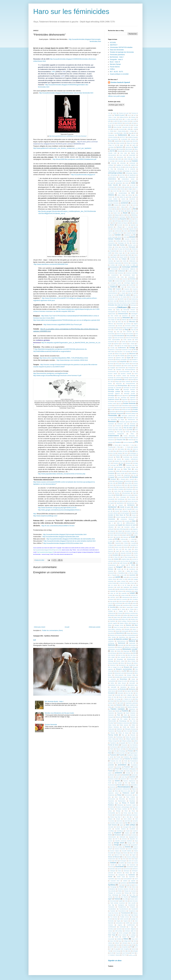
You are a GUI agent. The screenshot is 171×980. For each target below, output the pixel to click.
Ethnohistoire (111, 386)
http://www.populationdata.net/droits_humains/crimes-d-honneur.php (62, 474)
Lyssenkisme (126, 605)
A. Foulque (131, 131)
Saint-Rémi (127, 821)
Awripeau (116, 205)
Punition (128, 771)
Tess (135, 889)
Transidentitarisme (124, 909)
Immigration (125, 511)
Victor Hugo (112, 935)
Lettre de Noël (114, 593)
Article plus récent (39, 627)
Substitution (132, 875)
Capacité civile (132, 229)
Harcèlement (119, 485)
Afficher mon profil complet (116, 96)
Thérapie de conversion (130, 891)
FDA (111, 409)
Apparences (135, 181)
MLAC (120, 671)
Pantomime (111, 713)
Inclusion (111, 517)
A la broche (121, 129)
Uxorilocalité (123, 927)
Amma (127, 161)
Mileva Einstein (132, 661)
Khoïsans (111, 569)
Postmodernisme (133, 747)
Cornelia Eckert (119, 281)
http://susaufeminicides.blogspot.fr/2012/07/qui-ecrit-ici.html (47, 550)
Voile (135, 941)
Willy (137, 945)
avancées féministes (113, 203)
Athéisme (111, 195)
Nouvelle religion (131, 697)
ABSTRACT (114, 45)
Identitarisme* (112, 507)
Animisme (111, 167)
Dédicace (122, 307)
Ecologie (132, 348)
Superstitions (111, 879)
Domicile (120, 326)
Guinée (119, 475)
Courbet (131, 285)
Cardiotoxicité (118, 231)
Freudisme (118, 442)
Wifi (132, 945)
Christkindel (113, 251)
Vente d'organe (112, 933)
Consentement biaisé (129, 275)
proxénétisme (122, 765)
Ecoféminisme (122, 348)
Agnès (134, 145)
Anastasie (135, 161)
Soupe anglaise (122, 865)
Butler (127, 225)
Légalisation (126, 587)
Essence (127, 380)
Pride (115, 751)
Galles (128, 449)
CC (134, 235)
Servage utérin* (131, 843)
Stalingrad (113, 871)
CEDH (125, 237)
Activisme (133, 139)
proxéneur (119, 767)
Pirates (134, 733)
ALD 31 (112, 151)
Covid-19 (114, 287)
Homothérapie (121, 499)
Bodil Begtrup (118, 221)
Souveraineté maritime (132, 867)
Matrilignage (111, 643)
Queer (117, 777)
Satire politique (131, 825)
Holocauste (133, 497)
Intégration (135, 529)
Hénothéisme (129, 489)
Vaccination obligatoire (130, 929)
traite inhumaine (134, 901)
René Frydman (131, 797)
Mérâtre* (121, 653)
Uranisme (110, 925)
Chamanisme (111, 243)
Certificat (118, 241)
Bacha (125, 209)
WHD (122, 945)
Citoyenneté (122, 255)
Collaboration (132, 261)
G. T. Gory (131, 445)
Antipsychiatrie (132, 177)
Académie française (133, 137)
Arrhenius (122, 189)
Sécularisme (118, 835)
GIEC (109, 463)
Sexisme (128, 847)
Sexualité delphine (127, 851)
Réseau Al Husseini (128, 803)
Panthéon (133, 711)
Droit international (119, 336)
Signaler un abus (115, 961)
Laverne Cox (132, 581)
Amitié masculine (119, 161)
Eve (120, 404)
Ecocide (112, 348)
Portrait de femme (113, 745)
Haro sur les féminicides (71, 11)
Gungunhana (127, 475)
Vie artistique (132, 935)
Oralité (121, 703)
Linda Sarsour (122, 601)
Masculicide (111, 633)
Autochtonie (132, 199)
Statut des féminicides (117, 50)
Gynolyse (135, 477)
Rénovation (122, 799)
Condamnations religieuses (128, 269)
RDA (126, 783)
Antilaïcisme (122, 177)
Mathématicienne (121, 641)
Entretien (110, 370)
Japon (117, 551)
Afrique (112, 143)
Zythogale (135, 951)
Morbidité (117, 677)
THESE (134, 893)
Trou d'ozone (114, 917)
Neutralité (120, 691)
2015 (125, 125)
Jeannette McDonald (126, 553)
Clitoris (116, 259)
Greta (119, 469)
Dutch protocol (132, 342)
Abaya (130, 133)
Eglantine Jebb (120, 358)
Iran (130, 535)
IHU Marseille (128, 509)
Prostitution (126, 757)
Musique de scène (122, 681)
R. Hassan (131, 779)
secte (134, 833)
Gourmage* (113, 465)
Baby (116, 209)
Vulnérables (111, 945)
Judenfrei (115, 563)
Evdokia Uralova (112, 404)
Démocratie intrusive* (129, 310)
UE (131, 921)
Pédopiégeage (123, 721)
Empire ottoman (125, 364)
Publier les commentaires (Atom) (52, 630)
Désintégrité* (134, 314)
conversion (125, 279)
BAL (130, 209)
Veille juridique (119, 931)
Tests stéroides (112, 891)
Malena (117, 619)
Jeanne (116, 553)
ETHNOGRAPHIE (130, 384)
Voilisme (110, 943)
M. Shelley (130, 611)
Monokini (110, 677)
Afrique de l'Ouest (131, 143)
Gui (128, 473)
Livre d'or (110, 603)
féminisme (112, 422)
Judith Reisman (123, 563)
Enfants (136, 366)
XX (131, 947)
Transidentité (134, 909)
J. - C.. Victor (131, 539)
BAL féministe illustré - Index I (54, 702)
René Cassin (119, 797)
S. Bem (127, 817)
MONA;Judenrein (119, 675)
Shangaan (118, 853)
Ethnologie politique (130, 392)
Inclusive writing (132, 517)
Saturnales (111, 827)
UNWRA (128, 923)
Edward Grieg (118, 354)
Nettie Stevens (112, 691)
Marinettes (127, 629)
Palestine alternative (133, 707)
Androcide (114, 163)
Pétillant (134, 723)
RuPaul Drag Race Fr (116, 817)
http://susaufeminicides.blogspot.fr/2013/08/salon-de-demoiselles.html (71, 539)
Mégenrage (126, 651)
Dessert (133, 316)
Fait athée (128, 408)
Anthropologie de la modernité (126, 169)
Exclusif (110, 406)
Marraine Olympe (115, 64)
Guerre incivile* (121, 473)
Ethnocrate (119, 384)
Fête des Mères (128, 428)
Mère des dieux (132, 655)
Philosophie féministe (130, 729)
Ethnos (127, 396)
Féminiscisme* (131, 420)
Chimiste (123, 247)
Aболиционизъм (112, 207)
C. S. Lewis (128, 227)
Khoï (134, 567)
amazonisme (120, 157)
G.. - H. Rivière (127, 447)
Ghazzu (130, 461)
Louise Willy (127, 603)
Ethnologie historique (129, 389)
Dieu (125, 322)
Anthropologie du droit (114, 171)
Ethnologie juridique (114, 391)
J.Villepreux (111, 545)
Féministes (133, 424)
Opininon (110, 703)
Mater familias (112, 637)
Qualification (111, 775)
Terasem (122, 887)
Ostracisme (120, 705)
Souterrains (132, 865)
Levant (132, 593)
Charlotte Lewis (132, 245)
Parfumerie (111, 715)
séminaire (124, 839)
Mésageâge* (120, 659)
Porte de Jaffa (132, 743)
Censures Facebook (130, 239)
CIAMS (129, 251)
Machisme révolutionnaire (131, 613)
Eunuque (119, 401)
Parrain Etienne (115, 67)
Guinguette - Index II (116, 60)
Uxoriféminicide (131, 925)
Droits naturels (128, 340)
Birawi (131, 219)
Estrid (132, 380)
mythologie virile (134, 681)
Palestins (110, 711)
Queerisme (132, 777)
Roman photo (127, 813)
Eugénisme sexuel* (114, 399)
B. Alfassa (122, 207)
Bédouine (133, 213)
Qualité (118, 775)
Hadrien (136, 481)
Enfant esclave (128, 366)
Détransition (126, 318)
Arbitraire (124, 185)
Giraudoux (116, 463)
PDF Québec (124, 719)
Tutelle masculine (124, 919)
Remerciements (128, 795)
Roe (119, 813)
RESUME (110, 807)
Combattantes (134, 263)
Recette (120, 785)
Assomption (111, 193)
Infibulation (111, 527)
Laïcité (117, 577)
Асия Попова (126, 953)
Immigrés (133, 511)
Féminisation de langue (117, 420)
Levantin (110, 595)
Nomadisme (112, 693)
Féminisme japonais (125, 422)
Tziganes (125, 921)
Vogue (120, 941)
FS (136, 442)
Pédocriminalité (112, 721)
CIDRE (110, 253)
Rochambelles (112, 813)
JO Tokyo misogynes (128, 557)
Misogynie (127, 667)
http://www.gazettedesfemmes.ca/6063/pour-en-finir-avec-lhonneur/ (68, 136)
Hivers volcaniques (121, 497)
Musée (133, 679)
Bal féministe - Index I (117, 57)
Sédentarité (122, 837)
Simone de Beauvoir (114, 857)
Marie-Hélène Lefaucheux (115, 629)
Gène (126, 453)
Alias (135, 151)
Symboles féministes (113, 883)
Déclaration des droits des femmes (118, 305)
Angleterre (133, 165)
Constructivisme (112, 277)
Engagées (113, 368)
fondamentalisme (113, 436)
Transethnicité (132, 905)
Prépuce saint (119, 749)
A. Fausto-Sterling (121, 131)
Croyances (127, 289)
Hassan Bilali (113, 487)
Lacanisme (132, 575)
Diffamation (132, 322)
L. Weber (127, 571)
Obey (136, 699)
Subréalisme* (111, 875)
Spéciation (113, 869)
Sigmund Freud (118, 855)
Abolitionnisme (122, 135)
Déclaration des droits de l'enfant (127, 301)
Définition (133, 308)
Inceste (134, 515)
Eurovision (133, 401)
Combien (113, 265)
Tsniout (134, 917)
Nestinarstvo (132, 689)
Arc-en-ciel (133, 185)
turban (116, 919)
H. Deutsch (131, 479)
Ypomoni (134, 949)
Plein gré (124, 735)
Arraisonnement (114, 189)
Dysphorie (116, 344)
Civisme (136, 255)
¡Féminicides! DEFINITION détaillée (121, 47)
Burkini (112, 225)
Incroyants (127, 521)
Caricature (133, 231)
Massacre (135, 633)
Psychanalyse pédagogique (129, 769)
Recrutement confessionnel (122, 789)
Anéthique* (111, 165)
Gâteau (115, 451)
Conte (122, 277)
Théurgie (124, 895)
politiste (136, 741)
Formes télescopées (129, 436)
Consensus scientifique (132, 273)
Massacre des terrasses (116, 635)
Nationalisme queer (133, 685)
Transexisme (111, 907)
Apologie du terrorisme (123, 181)
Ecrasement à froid (126, 350)
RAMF (110, 783)
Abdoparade (111, 135)
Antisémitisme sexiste (128, 179)
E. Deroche (124, 344)
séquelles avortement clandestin (124, 841)
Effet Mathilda (121, 356)
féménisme (113, 411)
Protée (126, 761)
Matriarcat (132, 641)
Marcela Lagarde (113, 623)
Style (134, 873)
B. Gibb (130, 207)
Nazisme (133, 687)
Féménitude (121, 411)
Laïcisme (110, 577)
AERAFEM (135, 141)
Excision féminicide (51, 725)
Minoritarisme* (122, 665)
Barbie (122, 211)
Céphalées (111, 241)
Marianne (129, 625)
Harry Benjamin (134, 485)
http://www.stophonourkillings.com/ (45, 516)
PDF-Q (133, 719)
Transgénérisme (122, 907)
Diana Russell (132, 320)
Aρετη (134, 205)
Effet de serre (112, 356)
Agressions (119, 147)
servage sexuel (119, 843)
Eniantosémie (122, 368)
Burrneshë (120, 225)
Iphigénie (124, 535)
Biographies (123, 219)
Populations (113, 743)
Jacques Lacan (118, 547)
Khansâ (128, 567)
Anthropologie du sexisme (129, 171)
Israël (133, 537)
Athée (133, 193)
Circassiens (133, 253)
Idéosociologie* (119, 509)
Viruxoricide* (111, 939)
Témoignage (113, 887)
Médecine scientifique (130, 647)
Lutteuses (118, 605)
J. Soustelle (133, 543)
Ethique (117, 382)
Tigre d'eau (132, 895)
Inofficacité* (111, 529)
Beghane (110, 215)
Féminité (110, 426)
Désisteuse (125, 316)
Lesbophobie (129, 591)
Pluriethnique (119, 737)
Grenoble (111, 469)
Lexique (117, 595)
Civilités (130, 255)
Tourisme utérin (134, 899)
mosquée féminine (127, 677)
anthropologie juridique (115, 173)
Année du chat (119, 167)
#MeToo (120, 119)
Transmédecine (122, 911)
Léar (134, 585)
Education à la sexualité (124, 352)
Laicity (125, 577)
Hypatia (112, 503)
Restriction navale (131, 805)
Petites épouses (124, 725)
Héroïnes (117, 493)
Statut (119, 871)
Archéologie (111, 187)
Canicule (124, 229)
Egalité (129, 356)
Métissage (111, 661)
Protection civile (118, 759)
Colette (124, 261)
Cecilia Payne (112, 237)
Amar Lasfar (123, 155)
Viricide (116, 937)
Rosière (125, 815)
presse (127, 749)
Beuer (128, 215)
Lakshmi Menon (112, 579)
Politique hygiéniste (131, 739)
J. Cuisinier (124, 541)
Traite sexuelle (132, 903)
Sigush (134, 855)
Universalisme (119, 923)
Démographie (112, 312)
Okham (118, 701)
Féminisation (120, 418)
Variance (110, 931)
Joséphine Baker (125, 559)
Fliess (132, 434)
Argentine (127, 187)
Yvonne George (116, 951)
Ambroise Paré (131, 157)
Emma (117, 364)
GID (135, 461)
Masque (128, 633)
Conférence (111, 271)
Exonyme (134, 406)
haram (112, 485)
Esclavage (133, 376)
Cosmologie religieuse (130, 283)
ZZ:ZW (112, 953)
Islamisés (118, 537)
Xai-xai (118, 947)
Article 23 (124, 191)
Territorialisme (112, 889)
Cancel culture (116, 229)
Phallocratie (111, 729)
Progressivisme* (134, 753)
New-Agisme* (128, 691)
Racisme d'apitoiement (129, 781)
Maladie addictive (127, 617)
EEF (126, 354)
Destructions (111, 318)
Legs (116, 589)
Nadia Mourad (122, 683)
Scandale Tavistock (120, 829)
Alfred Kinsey (128, 151)
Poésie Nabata (112, 739)
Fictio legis (120, 432)
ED (135, 350)
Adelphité (117, 141)
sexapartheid (125, 845)
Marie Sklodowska (131, 627)
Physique (119, 731)
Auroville (134, 197)
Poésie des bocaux (131, 737)
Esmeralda (119, 379)
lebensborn (111, 587)
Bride (114, 223)
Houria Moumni (132, 499)
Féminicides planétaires (117, 55)
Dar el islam (132, 297)
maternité (111, 639)
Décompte (133, 305)
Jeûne (122, 555)
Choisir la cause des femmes (122, 249)
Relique (119, 795)
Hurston (110, 501)
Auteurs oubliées (113, 199)
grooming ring (132, 471)
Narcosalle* (132, 683)
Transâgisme (121, 905)
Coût (137, 285)
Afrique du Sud (112, 145)
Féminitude (118, 426)
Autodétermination (113, 201)
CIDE (134, 251)
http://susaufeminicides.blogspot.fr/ (83, 175)
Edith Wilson (111, 352)
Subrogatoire (122, 875)
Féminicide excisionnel (117, 413)
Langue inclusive (121, 581)
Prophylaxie (113, 755)
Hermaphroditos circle (130, 491)
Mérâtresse (128, 653)
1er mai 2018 (117, 125)
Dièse (119, 322)
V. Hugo (131, 927)
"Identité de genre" (120, 115)
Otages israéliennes (131, 705)
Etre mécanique (122, 398)
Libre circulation (134, 599)
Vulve (118, 945)
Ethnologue (111, 395)
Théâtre (120, 891)
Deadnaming (135, 299)
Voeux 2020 (135, 939)
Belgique (117, 215)
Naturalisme (123, 687)
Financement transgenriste (116, 434)
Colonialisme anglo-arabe (115, 263)
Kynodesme (132, 569)
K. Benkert (122, 565)
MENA (134, 651)
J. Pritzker (126, 543)
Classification (113, 257)
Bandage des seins (113, 211)
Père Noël (133, 721)
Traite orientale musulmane (118, 903)
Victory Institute (122, 935)
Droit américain (127, 332)
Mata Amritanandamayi (130, 635)
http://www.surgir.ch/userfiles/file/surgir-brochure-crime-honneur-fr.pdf (57, 375)
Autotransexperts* (126, 201)
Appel (112, 183)
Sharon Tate (133, 853)
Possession (124, 745)
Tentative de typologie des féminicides (122, 52)
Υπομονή (118, 953)
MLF (125, 671)
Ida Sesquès (119, 505)
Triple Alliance (125, 915)
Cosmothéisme (112, 285)
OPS (116, 703)
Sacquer (118, 819)
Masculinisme (120, 633)
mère (134, 653)
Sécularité (126, 835)
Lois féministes (119, 603)
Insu (129, 529)
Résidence (111, 805)
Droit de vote (120, 334)
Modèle (131, 671)
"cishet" (114, 113)
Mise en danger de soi (114, 667)
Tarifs (131, 885)
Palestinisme (132, 709)
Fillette (134, 432)
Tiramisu (110, 897)
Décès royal (113, 301)
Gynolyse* (113, 479)
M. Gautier (128, 607)
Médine (112, 651)
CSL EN (117, 291)
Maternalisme (132, 637)
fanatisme (135, 407)
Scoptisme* (118, 833)
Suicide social (121, 877)
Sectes (110, 835)
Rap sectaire (118, 783)
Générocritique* (116, 455)
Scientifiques (120, 831)
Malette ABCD (125, 619)
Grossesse (111, 473)
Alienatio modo (112, 153)
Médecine (120, 647)
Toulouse (117, 899)
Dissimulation (120, 324)
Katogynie (111, 567)
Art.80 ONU (116, 191)
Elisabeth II (135, 360)
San (126, 823)
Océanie (112, 701)
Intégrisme (113, 531)
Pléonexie (133, 735)
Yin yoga (116, 949)
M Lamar (134, 605)
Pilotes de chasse (123, 733)
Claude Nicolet (123, 257)
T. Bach (120, 885)
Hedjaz (131, 487)
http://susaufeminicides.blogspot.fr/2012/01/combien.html (63, 543)
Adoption (128, 141)
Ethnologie (133, 386)
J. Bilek (117, 541)
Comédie (120, 265)
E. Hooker (132, 344)
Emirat (112, 364)
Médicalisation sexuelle (114, 649)
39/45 (110, 127)
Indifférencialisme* (130, 523)
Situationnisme (112, 859)
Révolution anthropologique (123, 807)
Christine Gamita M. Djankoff (120, 82)
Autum (134, 201)
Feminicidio (111, 418)
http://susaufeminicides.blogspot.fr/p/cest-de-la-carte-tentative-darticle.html (70, 541)
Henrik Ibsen (117, 491)
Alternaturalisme (112, 155)
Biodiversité (115, 219)
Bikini (129, 217)
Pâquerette (120, 713)
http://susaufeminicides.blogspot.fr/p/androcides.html (61, 537)
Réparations (111, 801)
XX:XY (136, 947)
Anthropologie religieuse (132, 173)
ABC (135, 133)
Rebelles (133, 783)
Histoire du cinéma (127, 495)
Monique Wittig (131, 675)
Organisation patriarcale (132, 703)
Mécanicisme (111, 647)
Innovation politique (130, 527)
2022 (135, 125)
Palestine (122, 707)
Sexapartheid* (134, 845)
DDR (128, 299)
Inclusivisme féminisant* (128, 519)
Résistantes (120, 805)
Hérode (110, 493)
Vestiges (133, 933)
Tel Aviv (136, 885)
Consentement (115, 275)
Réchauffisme (134, 785)
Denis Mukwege (122, 312)
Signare (127, 855)
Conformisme (111, 273)
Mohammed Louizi (119, 673)
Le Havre (132, 583)
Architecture (119, 187)
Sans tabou (133, 823)
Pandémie (125, 711)
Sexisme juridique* (133, 849)
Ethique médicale (126, 382)
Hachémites (129, 481)
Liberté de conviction (122, 599)
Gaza (131, 451)
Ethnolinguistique (122, 386)
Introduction (129, 533)
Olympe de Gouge (127, 701)
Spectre (119, 869)
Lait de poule (132, 577)
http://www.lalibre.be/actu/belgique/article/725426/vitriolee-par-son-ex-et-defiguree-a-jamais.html (67, 320)
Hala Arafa (113, 483)
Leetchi (118, 587)
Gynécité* (127, 477)
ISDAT (112, 537)
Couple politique (122, 285)
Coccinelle (133, 259)
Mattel (127, 645)
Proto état (119, 763)
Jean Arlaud (125, 551)
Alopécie (133, 153)
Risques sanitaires (122, 809)
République (132, 801)
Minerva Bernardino (113, 663)
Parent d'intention (131, 713)
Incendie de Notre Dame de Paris (119, 515)
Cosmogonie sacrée (115, 283)
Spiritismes (135, 869)
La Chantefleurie (121, 573)
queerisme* (123, 779)
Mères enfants (132, 657)
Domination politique (130, 326)
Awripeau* (124, 205)
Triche (117, 915)
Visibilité (119, 939)
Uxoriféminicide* (112, 927)
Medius (119, 651)
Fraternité (131, 440)
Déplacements (112, 314)
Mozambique (123, 679)
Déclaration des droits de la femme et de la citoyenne (122, 303)
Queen (112, 777)
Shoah (110, 855)
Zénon (124, 951)
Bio (109, 219)
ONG (135, 701)
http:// (55, 159)
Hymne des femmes (133, 501)
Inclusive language (121, 517)
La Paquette (113, 575)
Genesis (124, 455)
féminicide (135, 411)
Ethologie (133, 395)
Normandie (118, 695)
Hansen (136, 483)
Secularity (133, 835)
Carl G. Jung (111, 233)
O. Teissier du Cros (128, 699)
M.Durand (120, 613)
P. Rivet (116, 707)
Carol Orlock (120, 233)
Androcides (123, 163)
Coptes (110, 281)
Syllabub (125, 881)
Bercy (123, 215)
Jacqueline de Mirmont (122, 545)
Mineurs (136, 663)
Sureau (119, 879)
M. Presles (131, 609)
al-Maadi (121, 149)
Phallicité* (133, 727)
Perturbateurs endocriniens (123, 723)
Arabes (133, 183)
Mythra (112, 683)
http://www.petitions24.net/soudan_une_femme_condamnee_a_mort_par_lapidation (62, 148)
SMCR (116, 861)
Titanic (117, 897)
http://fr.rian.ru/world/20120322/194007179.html (58, 526)
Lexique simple (125, 595)
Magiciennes (133, 615)
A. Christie (111, 131)
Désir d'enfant (114, 316)
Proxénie (135, 767)
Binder (134, 217)
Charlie (134, 243)
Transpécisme (132, 911)
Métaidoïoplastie (131, 659)
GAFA (116, 449)
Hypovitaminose (131, 503)
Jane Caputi (128, 549)
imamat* (117, 511)
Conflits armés (132, 271)
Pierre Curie (127, 731)
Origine (112, 705)
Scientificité (132, 829)
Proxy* (117, 769)
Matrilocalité (132, 643)
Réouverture (132, 799)
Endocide (110, 366)
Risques (112, 809)
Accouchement (114, 139)
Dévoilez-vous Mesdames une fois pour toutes (59, 713)
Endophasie (118, 366)
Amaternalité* (132, 155)
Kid (125, 569)
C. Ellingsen (119, 227)
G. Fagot (123, 445)
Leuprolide (124, 593)
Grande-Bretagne (118, 467)
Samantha (135, 821)
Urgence (120, 925)
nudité (110, 699)
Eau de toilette (134, 346)
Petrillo (124, 727)
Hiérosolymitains (126, 493)
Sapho (121, 825)
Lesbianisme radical (133, 589)
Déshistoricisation (123, 314)
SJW (119, 859)
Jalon (131, 547)
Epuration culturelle (126, 374)
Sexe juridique (119, 847)
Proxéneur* (127, 767)
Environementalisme (130, 370)
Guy (135, 475)
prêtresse (133, 749)
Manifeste (113, 621)
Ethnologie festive (114, 389)
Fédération (117, 409)
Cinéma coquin (118, 253)
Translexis (113, 911)
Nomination (121, 693)
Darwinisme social (113, 299)
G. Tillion (118, 447)
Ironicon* (135, 535)
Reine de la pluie (126, 791)
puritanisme (118, 773)
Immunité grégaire (125, 513)
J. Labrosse (123, 539)
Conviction (133, 279)
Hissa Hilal (111, 495)
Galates (122, 449)
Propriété (122, 755)
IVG (116, 539)
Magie (110, 617)
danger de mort (112, 295)
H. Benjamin (122, 479)
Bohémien (126, 221)
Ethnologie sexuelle (129, 394)
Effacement (132, 354)
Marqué (118, 631)
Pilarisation (135, 731)
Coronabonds (129, 281)
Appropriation (119, 183)
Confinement (121, 271)
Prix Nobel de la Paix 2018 (121, 753)
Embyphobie (123, 362)
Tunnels (110, 919)
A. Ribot (124, 133)
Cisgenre (115, 255)
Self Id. (117, 839)
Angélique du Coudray (122, 165)
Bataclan (129, 211)
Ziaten (129, 951)
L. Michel (119, 571)
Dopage (118, 328)
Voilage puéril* (127, 941)
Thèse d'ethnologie (113, 895)
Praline (112, 749)
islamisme (126, 537)
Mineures (129, 663)
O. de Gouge (117, 699)
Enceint (134, 364)
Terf (128, 887)
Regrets (110, 791)
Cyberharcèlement (113, 293)
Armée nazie (135, 187)
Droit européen (129, 334)
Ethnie (134, 382)
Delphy (118, 310)
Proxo (111, 769)
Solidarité (113, 863)
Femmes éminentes (130, 426)
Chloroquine (132, 247)
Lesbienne (120, 591)
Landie (129, 579)
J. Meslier (132, 541)
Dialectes (124, 320)
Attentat (130, 195)
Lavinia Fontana (112, 583)
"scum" (129, 115)
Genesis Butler (132, 455)
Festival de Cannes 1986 (115, 428)
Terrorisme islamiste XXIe (124, 889)
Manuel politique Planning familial (127, 621)
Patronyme (133, 717)
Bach (120, 209)
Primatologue (122, 751)
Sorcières (129, 863)
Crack (122, 287)
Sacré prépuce (128, 819)
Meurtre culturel (120, 661)
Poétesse (121, 739)
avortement (124, 203)
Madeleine (112, 615)
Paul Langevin (112, 719)
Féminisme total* (122, 424)
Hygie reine (117, 501)
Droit (118, 332)
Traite (126, 901)
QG (135, 773)
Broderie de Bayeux (122, 223)
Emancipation (113, 362)
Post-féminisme (114, 747)
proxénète (111, 765)
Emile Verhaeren (133, 362)
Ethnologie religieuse (114, 394)
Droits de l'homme (119, 338)
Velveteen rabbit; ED (130, 931)
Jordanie (116, 559)
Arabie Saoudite (113, 185)
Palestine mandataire (118, 709)
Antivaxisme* (111, 181)
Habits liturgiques (119, 481)
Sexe (111, 847)
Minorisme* (113, 665)
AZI (130, 205)
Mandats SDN (134, 619)
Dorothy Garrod (126, 328)
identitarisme (131, 505)
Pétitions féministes (113, 727)
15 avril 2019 (111, 123)
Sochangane (123, 861)
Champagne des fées (123, 243)
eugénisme (133, 398)
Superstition (132, 877)
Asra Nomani (132, 191)
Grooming (124, 471)
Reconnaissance (124, 787)
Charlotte (122, 245)
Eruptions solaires (121, 376)
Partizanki (133, 715)
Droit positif (130, 336)
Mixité (115, 671)
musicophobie (112, 681)
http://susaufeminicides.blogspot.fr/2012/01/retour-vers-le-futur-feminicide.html (66, 93)
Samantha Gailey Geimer (116, 823)
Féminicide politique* (131, 413)
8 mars (114, 129)
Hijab (134, 493)
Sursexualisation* (128, 879)
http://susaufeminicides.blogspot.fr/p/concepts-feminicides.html (64, 534)
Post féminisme (134, 745)
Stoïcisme (119, 873)
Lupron (134, 603)
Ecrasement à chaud (114, 350)
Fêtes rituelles (119, 430)
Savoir (110, 829)
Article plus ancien (95, 627)
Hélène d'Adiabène (119, 489)
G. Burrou (116, 445)
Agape (121, 145)
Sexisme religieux (115, 851)
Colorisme (126, 263)
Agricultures (128, 147)
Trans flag (111, 905)
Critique (110, 289)
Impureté (134, 513)
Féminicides (113, 415)
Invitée (136, 533)
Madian (119, 615)
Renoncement (112, 799)
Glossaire (128, 463)
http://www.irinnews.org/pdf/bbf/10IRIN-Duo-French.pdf (62, 325)
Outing (110, 707)
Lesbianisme (122, 589)
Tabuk (126, 885)
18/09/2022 (120, 123)
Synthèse (112, 885)
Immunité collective (113, 513)
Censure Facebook (114, 239)
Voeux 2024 (113, 941)
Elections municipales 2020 (122, 360)
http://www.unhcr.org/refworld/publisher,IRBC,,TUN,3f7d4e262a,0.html (64, 358)
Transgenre (132, 907)
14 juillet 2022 (116, 121)
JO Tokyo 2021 (117, 557)
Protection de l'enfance (131, 759)
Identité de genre (125, 507)
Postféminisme (123, 747)
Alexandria (120, 151)
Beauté (125, 213)
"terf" (135, 115)
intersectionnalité (120, 533)
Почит (133, 953)
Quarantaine (126, 775)
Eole (134, 372)
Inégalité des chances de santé (127, 525)
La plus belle (123, 575)
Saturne (118, 827)
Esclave (112, 380)
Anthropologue (114, 175)
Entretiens (119, 370)
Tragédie (120, 901)
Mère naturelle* (122, 657)
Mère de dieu (122, 655)
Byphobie (133, 225)
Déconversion (112, 308)
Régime (134, 789)
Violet (109, 937)
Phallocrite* (119, 729)
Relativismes (111, 795)
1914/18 (127, 123)
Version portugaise (124, 933)
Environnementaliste (124, 372)
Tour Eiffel (125, 899)
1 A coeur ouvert (129, 119)
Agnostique (111, 147)
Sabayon (110, 819)
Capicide (110, 231)
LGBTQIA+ (113, 597)
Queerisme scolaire (113, 779)
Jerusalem (115, 555)
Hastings (121, 487)
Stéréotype (126, 871)
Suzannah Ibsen (115, 881)
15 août (134, 121)
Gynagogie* (111, 477)
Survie (136, 879)
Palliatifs (117, 711)
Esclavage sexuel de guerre (130, 378)
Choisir (110, 249)
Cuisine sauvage (126, 291)
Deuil (134, 318)
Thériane (127, 893)
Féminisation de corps (132, 418)
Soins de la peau (133, 861)
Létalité (136, 591)
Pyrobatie (128, 773)
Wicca (128, 945)
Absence (133, 135)
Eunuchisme (111, 401)
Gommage (135, 463)
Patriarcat (125, 717)
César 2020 (126, 241)
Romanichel (118, 815)
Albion (136, 149)
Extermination (120, 408)
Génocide (110, 457)
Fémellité (135, 409)
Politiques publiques (127, 741)
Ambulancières (112, 159)
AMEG (120, 159)
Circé (109, 255)
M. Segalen (120, 611)
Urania (134, 923)
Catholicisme (127, 235)
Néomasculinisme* (113, 689)
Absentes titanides (113, 137)
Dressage (110, 332)
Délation (110, 310)
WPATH (112, 947)
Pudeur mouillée (119, 771)
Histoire (118, 495)
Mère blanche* (112, 655)
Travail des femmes (113, 913)
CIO (126, 253)
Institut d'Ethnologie (121, 529)
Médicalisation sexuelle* (130, 649)
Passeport (111, 717)
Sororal (136, 863)
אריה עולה (124, 955)
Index (134, 521)
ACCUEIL (113, 43)
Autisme (123, 199)
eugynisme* (133, 399)
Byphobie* (111, 227)
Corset (136, 281)
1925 (133, 123)
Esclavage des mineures (114, 378)
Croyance (118, 289)
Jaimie (126, 547)
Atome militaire (121, 195)
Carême (126, 231)
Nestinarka (123, 689)
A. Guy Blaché (116, 133)
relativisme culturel (113, 793)
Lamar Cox (122, 579)
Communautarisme (113, 267)
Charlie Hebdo (112, 245)
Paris (119, 715)
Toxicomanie (113, 901)
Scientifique (111, 831)
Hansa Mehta (128, 483)
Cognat (118, 261)
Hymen (124, 501)
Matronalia (121, 645)
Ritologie (118, 811)
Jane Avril (119, 549)
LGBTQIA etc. (134, 595)
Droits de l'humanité (131, 338)
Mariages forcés (119, 625)
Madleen (125, 615)
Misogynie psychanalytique (124, 669)
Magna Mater (117, 617)
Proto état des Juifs (130, 763)
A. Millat (128, 129)
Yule (109, 951)
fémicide (128, 411)
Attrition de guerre (124, 197)
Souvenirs (111, 867)
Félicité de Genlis (126, 409)
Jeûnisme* (129, 555)
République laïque (113, 803)
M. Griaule (135, 607)
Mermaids (111, 659)
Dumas (123, 342)
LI (119, 597)
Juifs (131, 563)
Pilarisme (113, 733)
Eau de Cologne (124, 346)
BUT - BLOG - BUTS (116, 72)
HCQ (126, 487)
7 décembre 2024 (126, 127)
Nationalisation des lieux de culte (117, 685)
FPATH (129, 438)
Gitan (122, 463)
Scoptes (128, 831)
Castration (118, 235)
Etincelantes (111, 398)
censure (132, 237)
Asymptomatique (123, 193)
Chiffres (112, 69)
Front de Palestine (128, 442)
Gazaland (120, 453)
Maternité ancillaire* (122, 639)
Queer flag (124, 777)
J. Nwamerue (118, 543)
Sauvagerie (126, 827)
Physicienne (111, 731)
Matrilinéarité (122, 643)
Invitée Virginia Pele (115, 535)
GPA (120, 465)
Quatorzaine (135, 775)
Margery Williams (124, 623)
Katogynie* (120, 567)
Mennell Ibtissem (112, 653)
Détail (118, 318)
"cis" (109, 113)
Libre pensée (113, 601)
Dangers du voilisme (125, 295)
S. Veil (134, 817)
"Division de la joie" (124, 113)
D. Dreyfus (123, 293)
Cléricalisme (133, 257)
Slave (124, 859)
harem (126, 485)
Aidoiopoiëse (113, 149)
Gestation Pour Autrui (120, 461)
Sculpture (127, 833)
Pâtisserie (118, 717)
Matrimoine (112, 645)
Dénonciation (132, 312)
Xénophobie (125, 947)
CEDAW (119, 237)
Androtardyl (132, 163)
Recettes (126, 785)
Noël (135, 691)
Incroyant (120, 521)
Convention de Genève (114, 279)
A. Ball (134, 129)
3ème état (116, 127)
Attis (116, 197)
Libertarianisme (126, 597)
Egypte (129, 358)
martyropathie (125, 631)
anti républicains (132, 175)
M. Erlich (120, 607)
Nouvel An (122, 697)
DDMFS (122, 299)
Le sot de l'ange (125, 585)
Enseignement (132, 368)
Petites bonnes (112, 725)
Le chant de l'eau (123, 583)
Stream (127, 873)
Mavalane (133, 645)
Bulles (131, 223)
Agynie (136, 147)
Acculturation (124, 139)
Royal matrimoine (133, 815)
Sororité (112, 865)
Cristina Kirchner (131, 287)
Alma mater (124, 153)
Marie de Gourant (119, 627)
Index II (110, 523)
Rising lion (135, 807)
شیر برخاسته (132, 955)
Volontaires (125, 943)
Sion (123, 857)
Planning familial (113, 735)
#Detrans (133, 117)
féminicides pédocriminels (128, 416)
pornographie (122, 743)
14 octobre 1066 (126, 121)
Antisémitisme (112, 179)
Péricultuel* (111, 723)
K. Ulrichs (132, 565)
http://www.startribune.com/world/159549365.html (51, 264)
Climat (110, 259)
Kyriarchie (111, 571)
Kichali (119, 569)
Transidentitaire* (112, 909)
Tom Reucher (124, 897)
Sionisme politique (131, 857)
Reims (116, 791)
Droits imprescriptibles (114, 340)
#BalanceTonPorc (124, 117)
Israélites (110, 539)
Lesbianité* (113, 591)
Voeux (126, 939)
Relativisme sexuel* (129, 793)
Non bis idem (130, 693)
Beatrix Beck (117, 213)
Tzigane (119, 921)
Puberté (110, 771)
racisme (117, 781)
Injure (119, 527)
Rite (131, 809)
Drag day (133, 330)
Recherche (113, 787)
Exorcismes (111, 408)
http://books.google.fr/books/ (48, 211)
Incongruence (112, 521)
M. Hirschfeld (112, 607)
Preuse (110, 751)
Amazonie (111, 157)
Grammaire (129, 465)
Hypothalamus (120, 503)
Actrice (110, 141)
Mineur (122, 663)
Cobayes (124, 259)
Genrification (126, 457)
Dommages (111, 328)
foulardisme (111, 438)
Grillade (117, 471)
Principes (130, 751)
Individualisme (112, 525)
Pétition (133, 725)
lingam (130, 601)
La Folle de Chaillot (133, 573)
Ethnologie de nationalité (115, 388)
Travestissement (126, 913)
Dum (118, 342)
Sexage (116, 845)
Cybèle (134, 291)
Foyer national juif (121, 438)
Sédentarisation (112, 837)
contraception (131, 277)
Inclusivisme (112, 519)
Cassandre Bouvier (131, 233)
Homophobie (111, 499)
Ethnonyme (120, 396)
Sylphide (133, 881)
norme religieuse (128, 695)
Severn (110, 845)
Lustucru (110, 605)
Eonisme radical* (113, 374)
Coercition (111, 261)
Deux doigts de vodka (114, 320)
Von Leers (133, 943)
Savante (134, 827)
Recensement (112, 785)
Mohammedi (129, 673)
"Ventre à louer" (112, 117)
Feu (126, 430)
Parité (125, 715)
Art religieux (130, 189)
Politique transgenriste (114, 741)
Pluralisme (111, 737)
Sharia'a (125, 853)
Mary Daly (133, 631)
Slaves (130, 859)
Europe (126, 401)
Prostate (118, 757)
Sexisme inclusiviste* (120, 849)
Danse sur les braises (121, 297)
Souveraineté (120, 867)
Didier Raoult (112, 322)
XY (111, 949)
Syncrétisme (132, 883)
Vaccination (119, 929)
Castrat (110, 235)
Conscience (120, 273)
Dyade (110, 344)
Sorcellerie (122, 863)
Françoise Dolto (121, 440)
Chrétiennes (135, 249)
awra (110, 205)
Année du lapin (129, 167)
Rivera (133, 811)
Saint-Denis (119, 821)
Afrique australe (120, 143)
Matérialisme (122, 637)
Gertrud (119, 459)
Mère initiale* (112, 657)
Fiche (131, 430)
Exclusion (117, 406)
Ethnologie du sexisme (130, 388)
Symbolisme (124, 883)
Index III (119, 523)
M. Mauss (123, 609)
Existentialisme (125, 406)
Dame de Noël (132, 293)
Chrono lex (121, 251)
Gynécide (120, 477)
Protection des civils (116, 761)
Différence (111, 324)
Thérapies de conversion (115, 893)
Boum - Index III (115, 62)
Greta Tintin (127, 469)
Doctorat (128, 324)
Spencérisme (127, 869)
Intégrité (120, 531)
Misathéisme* (132, 665)
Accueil (67, 627)
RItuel (126, 811)
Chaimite (134, 241)
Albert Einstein (129, 149)
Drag (126, 330)
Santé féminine (112, 825)
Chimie (117, 247)
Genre (118, 457)
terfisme (134, 887)
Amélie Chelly (127, 159)
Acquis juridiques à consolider (119, 74)
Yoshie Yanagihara (125, 949)
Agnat (128, 145)
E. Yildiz (115, 346)
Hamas (120, 483)
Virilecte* (124, 937)
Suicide (110, 877)
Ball (134, 209)
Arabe (127, 183)
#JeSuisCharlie (112, 119)
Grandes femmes (131, 467)
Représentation (122, 801)
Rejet (134, 791)
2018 (130, 125)
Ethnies (110, 384)
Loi (34, 640)
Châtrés (110, 247)
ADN (122, 141)
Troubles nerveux (125, 917)
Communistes (114, 269)
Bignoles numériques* (120, 217)
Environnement (112, 372)
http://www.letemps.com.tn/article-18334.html (72, 360)
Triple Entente (134, 915)
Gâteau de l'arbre (123, 451)
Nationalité (113, 687)
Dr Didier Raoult (118, 330)
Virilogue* (133, 937)
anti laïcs (122, 175)
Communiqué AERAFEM (130, 267)
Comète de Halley (131, 265)
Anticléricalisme (112, 177)
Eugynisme (125, 399)
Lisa (135, 601)
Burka (136, 223)
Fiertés (127, 432)
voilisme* (117, 943)
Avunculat (133, 203)
